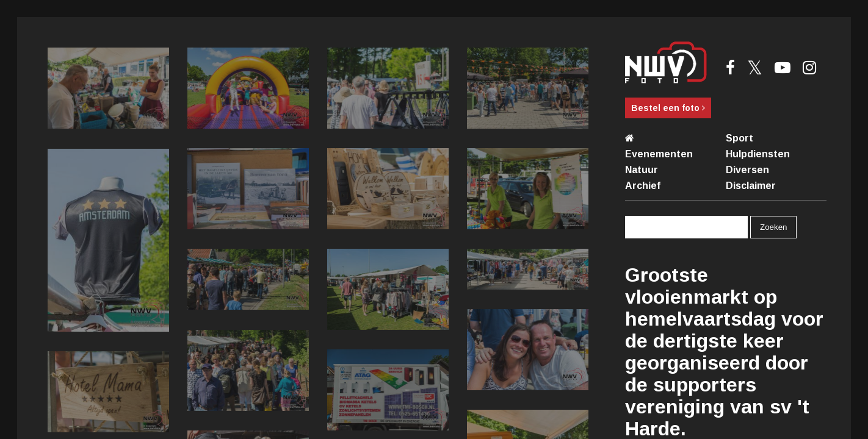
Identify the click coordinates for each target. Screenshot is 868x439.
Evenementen (659, 154)
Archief (643, 186)
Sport (740, 138)
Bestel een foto (668, 108)
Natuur (642, 170)
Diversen (747, 170)
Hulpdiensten (758, 154)
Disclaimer (751, 186)
